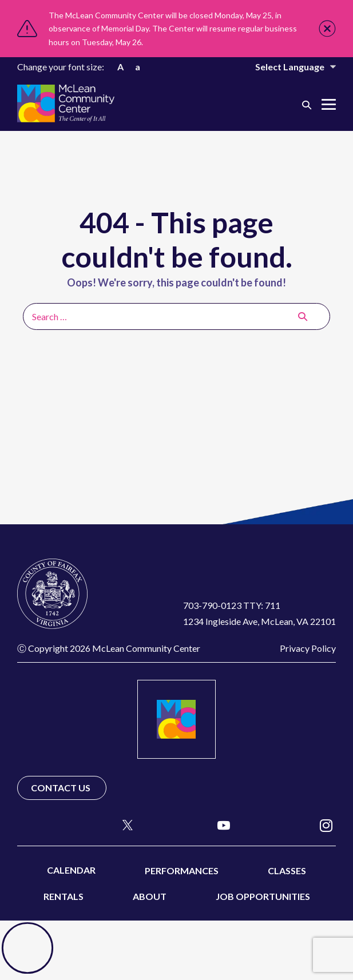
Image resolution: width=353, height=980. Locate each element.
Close (327, 29)
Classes (287, 871)
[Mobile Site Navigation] (329, 104)
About (150, 896)
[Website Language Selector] (288, 67)
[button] (307, 104)
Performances (182, 871)
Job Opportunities (263, 896)
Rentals (64, 896)
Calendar (71, 870)
